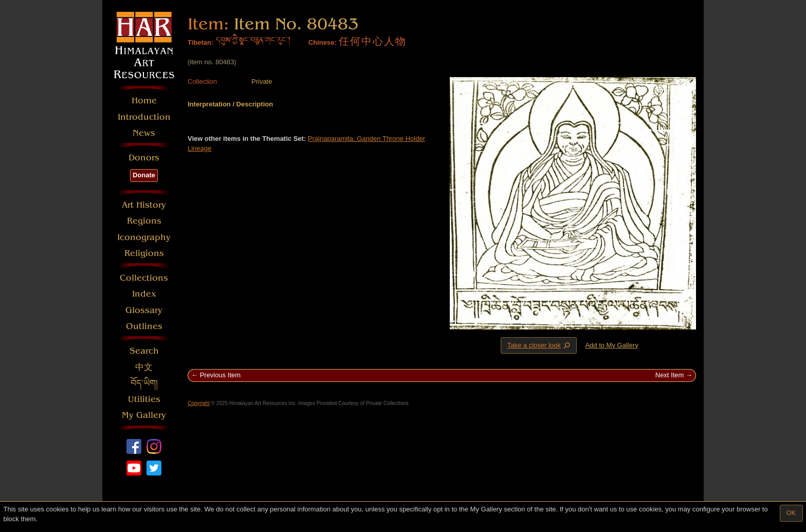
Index (144, 294)
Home (144, 100)
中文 (144, 367)
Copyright (199, 403)
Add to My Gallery (611, 345)
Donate (144, 175)
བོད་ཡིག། (144, 383)
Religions (144, 253)
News (144, 133)
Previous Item (220, 375)
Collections (144, 278)
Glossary (144, 310)
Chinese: (323, 42)
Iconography (144, 237)
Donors (144, 158)
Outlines (144, 326)
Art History (144, 205)
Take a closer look (540, 345)
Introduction (144, 117)
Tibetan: (200, 42)
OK (791, 513)
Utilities (144, 399)
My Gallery (144, 415)
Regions (144, 221)
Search (144, 351)
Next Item (670, 375)
